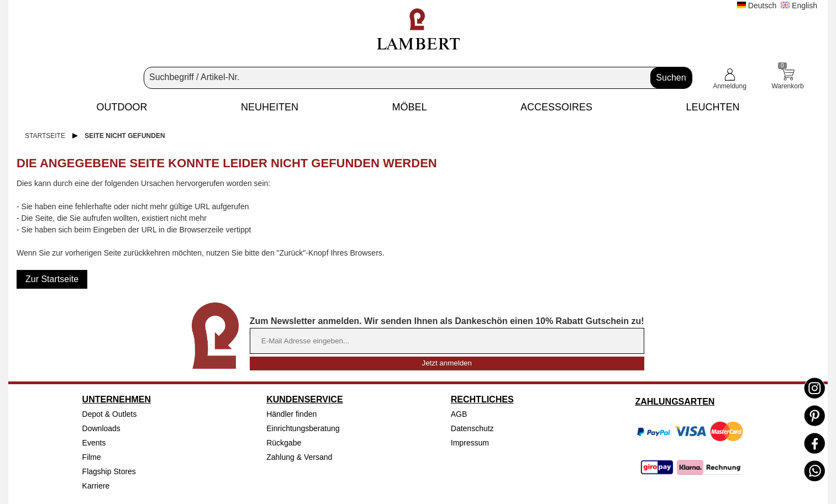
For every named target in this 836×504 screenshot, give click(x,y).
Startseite (45, 136)
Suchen (671, 78)
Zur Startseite (52, 279)
